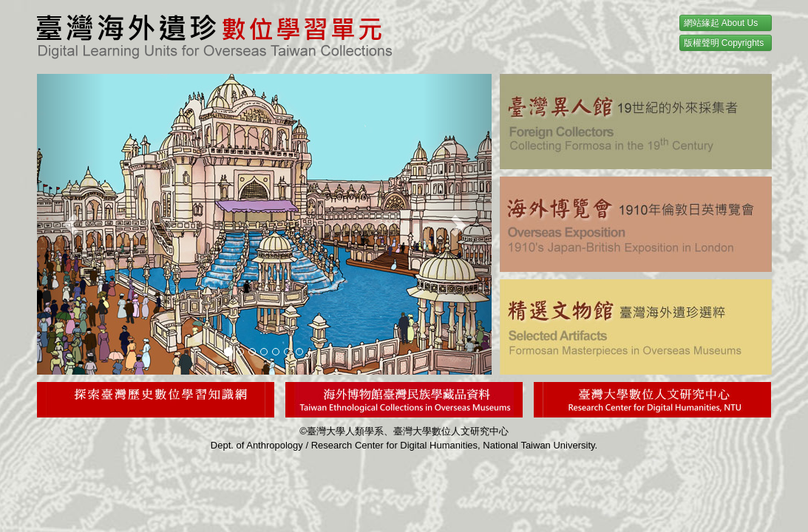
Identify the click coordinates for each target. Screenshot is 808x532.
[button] (71, 224)
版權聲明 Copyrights (724, 43)
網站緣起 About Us (721, 23)
